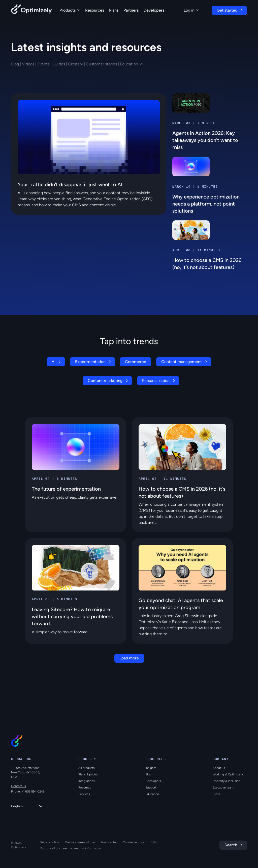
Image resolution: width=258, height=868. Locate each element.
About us (219, 768)
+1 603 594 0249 (33, 792)
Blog (15, 64)
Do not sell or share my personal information (71, 848)
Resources (95, 10)
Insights (151, 768)
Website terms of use (80, 842)
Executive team (223, 787)
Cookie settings (134, 842)
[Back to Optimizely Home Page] (31, 10)
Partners (131, 10)
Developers (154, 10)
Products (70, 10)
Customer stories (101, 64)
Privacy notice (50, 842)
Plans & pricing (88, 774)
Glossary (75, 64)
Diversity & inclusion (227, 781)
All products (87, 768)
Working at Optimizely (228, 774)
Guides (59, 64)
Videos (28, 64)
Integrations (87, 781)
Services (84, 794)
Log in (191, 10)
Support (151, 787)
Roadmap (85, 787)
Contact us (19, 786)
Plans (114, 10)
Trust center (109, 842)
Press (216, 794)
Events (43, 64)
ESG (154, 842)
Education (129, 64)
